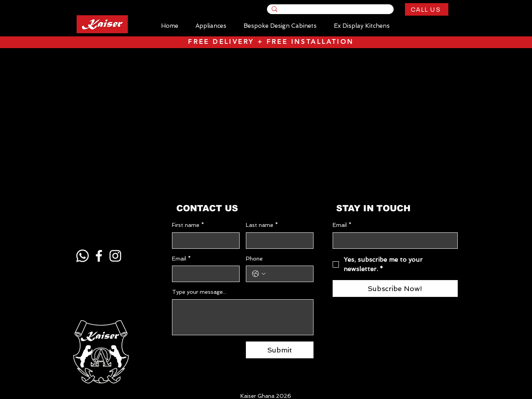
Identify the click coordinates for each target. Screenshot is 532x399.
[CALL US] (427, 9)
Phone (254, 259)
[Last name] (277, 241)
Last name (262, 225)
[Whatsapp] (82, 256)
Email (181, 259)
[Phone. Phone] (287, 274)
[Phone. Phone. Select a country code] (259, 274)
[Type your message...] (243, 317)
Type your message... (199, 292)
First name (188, 225)
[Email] (203, 274)
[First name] (203, 241)
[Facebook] (99, 256)
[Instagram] (115, 256)
